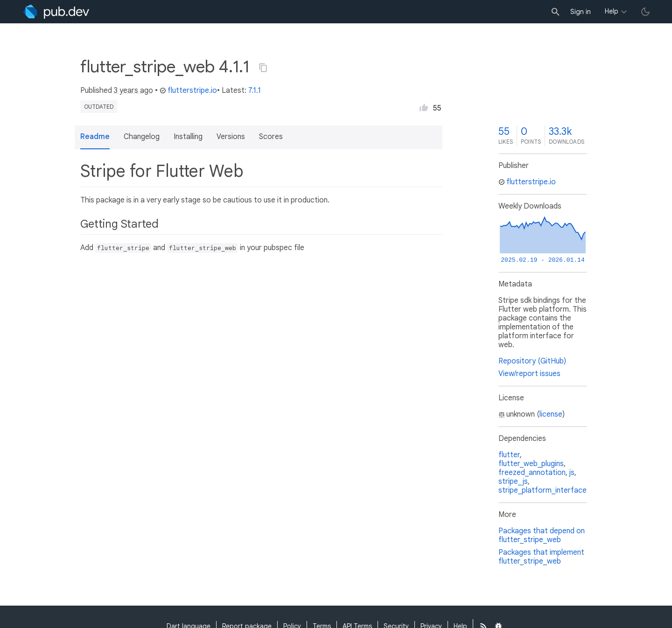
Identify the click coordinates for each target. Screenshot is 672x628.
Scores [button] (271, 137)
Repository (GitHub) (532, 361)
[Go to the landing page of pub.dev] (56, 12)
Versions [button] (231, 137)
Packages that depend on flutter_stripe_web (542, 535)
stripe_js (513, 481)
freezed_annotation (532, 473)
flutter (509, 455)
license (551, 414)
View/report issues (529, 374)
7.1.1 (255, 91)
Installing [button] (188, 137)
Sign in (581, 12)
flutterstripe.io (188, 91)
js (572, 473)
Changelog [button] (142, 137)
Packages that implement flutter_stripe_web (541, 557)
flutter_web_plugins (531, 464)
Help (612, 11)
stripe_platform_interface (542, 490)
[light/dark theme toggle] (645, 12)
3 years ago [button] (133, 91)
